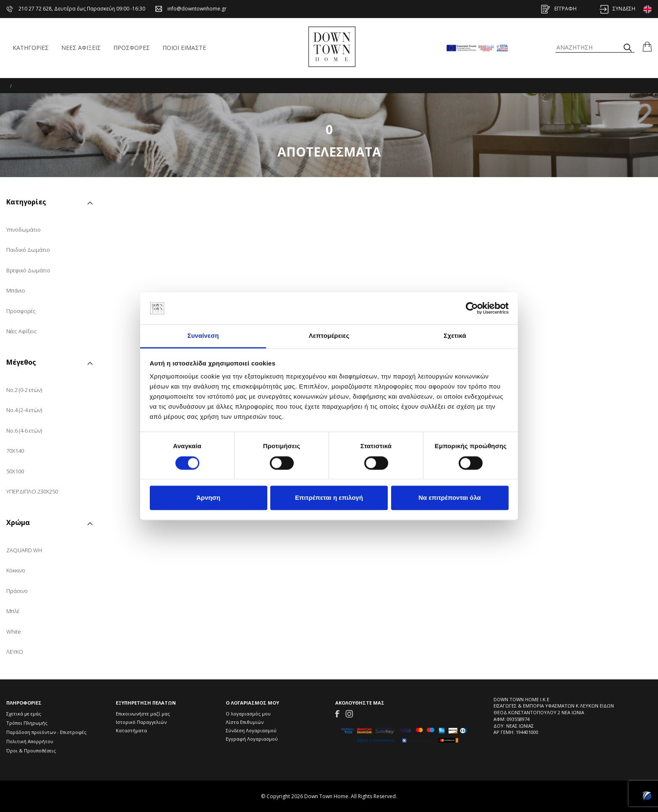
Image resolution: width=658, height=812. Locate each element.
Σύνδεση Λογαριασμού (251, 730)
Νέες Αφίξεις (22, 331)
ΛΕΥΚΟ (15, 652)
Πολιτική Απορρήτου (30, 741)
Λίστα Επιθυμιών (245, 722)
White (14, 632)
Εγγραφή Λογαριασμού (252, 739)
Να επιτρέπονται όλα (450, 498)
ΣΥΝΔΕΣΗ (617, 9)
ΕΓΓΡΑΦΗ (559, 9)
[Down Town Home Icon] (332, 47)
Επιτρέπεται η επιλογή (329, 498)
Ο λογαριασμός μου (248, 714)
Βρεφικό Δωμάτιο (28, 270)
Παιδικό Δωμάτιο (28, 250)
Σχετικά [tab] (455, 336)
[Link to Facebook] (337, 713)
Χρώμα (18, 523)
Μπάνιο (16, 290)
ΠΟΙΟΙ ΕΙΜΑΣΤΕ (184, 48)
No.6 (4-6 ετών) (24, 431)
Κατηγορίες (26, 202)
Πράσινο (17, 591)
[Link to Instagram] (349, 713)
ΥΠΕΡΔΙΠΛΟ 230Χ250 (32, 491)
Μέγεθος (21, 363)
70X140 (15, 451)
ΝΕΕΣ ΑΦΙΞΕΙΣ (81, 48)
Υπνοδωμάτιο (23, 230)
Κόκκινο (16, 570)
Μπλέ (13, 611)
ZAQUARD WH (24, 550)
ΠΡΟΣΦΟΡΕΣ (132, 48)
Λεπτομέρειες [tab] (329, 336)
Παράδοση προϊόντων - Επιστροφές (46, 732)
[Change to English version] (648, 9)
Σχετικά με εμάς (24, 714)
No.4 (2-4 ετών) (24, 410)
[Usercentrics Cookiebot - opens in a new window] (472, 308)
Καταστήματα (131, 730)
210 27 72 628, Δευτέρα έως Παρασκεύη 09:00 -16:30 (76, 9)
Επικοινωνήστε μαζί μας (143, 714)
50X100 (15, 471)
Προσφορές (21, 311)
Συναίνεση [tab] (203, 336)
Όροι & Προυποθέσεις (31, 751)
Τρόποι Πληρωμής (27, 723)
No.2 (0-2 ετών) (24, 390)
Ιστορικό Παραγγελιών (141, 722)
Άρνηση (208, 498)
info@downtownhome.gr (191, 9)
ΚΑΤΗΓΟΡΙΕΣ (31, 48)
